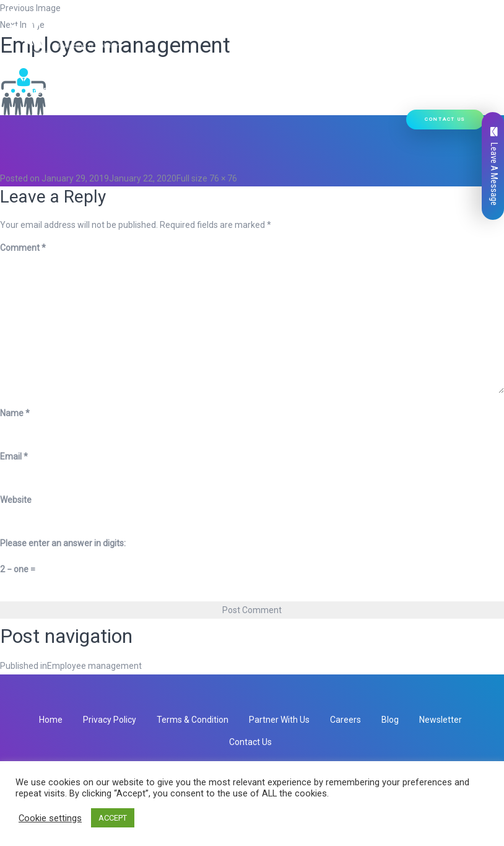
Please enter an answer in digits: (63, 543)
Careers (345, 720)
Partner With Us (279, 720)
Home (38, 59)
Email (14, 456)
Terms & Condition (193, 720)
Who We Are (86, 59)
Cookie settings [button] (50, 818)
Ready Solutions (310, 59)
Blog (390, 720)
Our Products (228, 59)
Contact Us (445, 119)
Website (16, 500)
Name (15, 413)
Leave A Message (494, 166)
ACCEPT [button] (113, 818)
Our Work (378, 59)
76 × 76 (223, 178)
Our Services (153, 59)
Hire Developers (63, 92)
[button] (178, 59)
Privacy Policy (110, 720)
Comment (23, 248)
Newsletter (441, 720)
